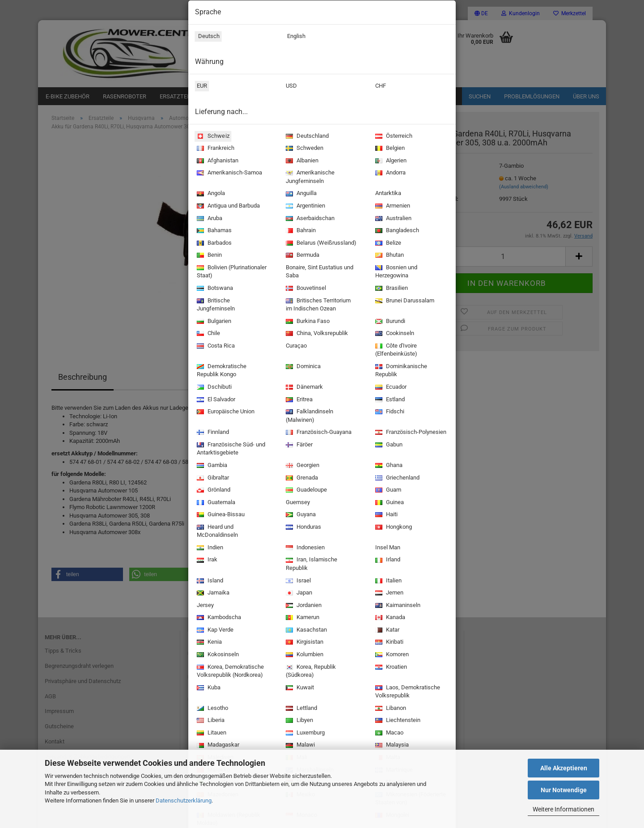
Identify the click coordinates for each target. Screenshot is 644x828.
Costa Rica (215, 346)
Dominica (302, 367)
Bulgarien (213, 322)
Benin (208, 256)
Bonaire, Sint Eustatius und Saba (319, 272)
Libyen (299, 721)
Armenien (392, 206)
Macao (388, 733)
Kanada (389, 618)
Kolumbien (304, 655)
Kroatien (390, 668)
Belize (387, 244)
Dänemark (303, 388)
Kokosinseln (217, 655)
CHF (380, 87)
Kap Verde (214, 631)
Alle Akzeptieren (564, 768)
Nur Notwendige (564, 790)
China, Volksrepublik (316, 334)
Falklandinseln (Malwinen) (309, 416)
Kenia (208, 643)
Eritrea (298, 400)
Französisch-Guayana (318, 433)
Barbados (213, 244)
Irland (387, 560)
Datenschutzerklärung (184, 800)
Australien (392, 219)
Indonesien (304, 548)
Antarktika (387, 194)
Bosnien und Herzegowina (395, 272)
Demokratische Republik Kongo (221, 371)
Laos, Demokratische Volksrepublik (407, 692)
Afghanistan (217, 161)
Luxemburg (304, 733)
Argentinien (305, 206)
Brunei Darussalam (404, 301)
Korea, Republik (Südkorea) (310, 672)
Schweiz (212, 136)
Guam (387, 490)
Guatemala (215, 503)
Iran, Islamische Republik (311, 564)
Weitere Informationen (563, 809)
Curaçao (295, 347)
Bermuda (302, 256)
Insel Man (387, 548)
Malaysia (391, 745)
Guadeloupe (305, 490)
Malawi (299, 745)
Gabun (388, 445)
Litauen (211, 733)
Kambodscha (218, 618)
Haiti (386, 515)
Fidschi (389, 412)
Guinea (389, 503)
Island (209, 581)
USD (290, 87)
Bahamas (213, 231)
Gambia (211, 466)
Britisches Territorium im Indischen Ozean (317, 305)
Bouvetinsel (305, 289)
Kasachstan (305, 631)
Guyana (300, 515)
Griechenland (396, 478)
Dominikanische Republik (400, 371)
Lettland (301, 709)
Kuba (208, 688)
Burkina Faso (307, 322)
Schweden (304, 149)
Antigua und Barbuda (227, 206)
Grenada (301, 478)
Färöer (298, 445)
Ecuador (390, 388)
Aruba (209, 219)
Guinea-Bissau (220, 515)
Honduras (303, 528)
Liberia (210, 721)
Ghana (388, 466)
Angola (210, 194)
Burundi (389, 322)
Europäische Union (225, 412)
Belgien (389, 149)
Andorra (390, 173)
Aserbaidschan (309, 219)
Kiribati (388, 643)
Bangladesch (396, 231)
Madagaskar (217, 745)
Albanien (301, 161)
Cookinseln (394, 334)
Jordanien (303, 606)
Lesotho (212, 709)
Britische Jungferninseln (215, 305)
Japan (298, 593)
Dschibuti (213, 388)
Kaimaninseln (397, 606)
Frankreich (215, 149)
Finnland (212, 433)
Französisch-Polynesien (410, 433)
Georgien (302, 466)
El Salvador (215, 400)
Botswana (214, 289)
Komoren (391, 655)
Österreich (393, 137)
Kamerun (302, 618)
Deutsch (207, 37)
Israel (297, 581)
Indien (209, 548)
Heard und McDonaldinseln (216, 532)
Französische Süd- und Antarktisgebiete (230, 449)
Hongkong (393, 528)
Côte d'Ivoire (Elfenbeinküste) (395, 350)
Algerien (390, 161)
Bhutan (389, 256)
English (295, 37)
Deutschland (306, 137)
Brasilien (391, 289)
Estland (389, 400)
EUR (201, 87)
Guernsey (297, 503)
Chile (208, 334)
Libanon (390, 709)
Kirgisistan (304, 643)
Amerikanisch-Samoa (229, 173)
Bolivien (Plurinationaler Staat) (231, 272)
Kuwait (299, 688)
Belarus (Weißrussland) (320, 244)
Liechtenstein (397, 721)
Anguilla (300, 194)
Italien (388, 581)
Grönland (213, 490)
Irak (206, 560)
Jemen (388, 593)
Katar (386, 631)
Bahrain (300, 231)
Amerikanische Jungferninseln (309, 177)
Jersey (204, 606)
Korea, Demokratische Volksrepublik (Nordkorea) (229, 672)
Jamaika (212, 593)
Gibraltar (212, 478)
